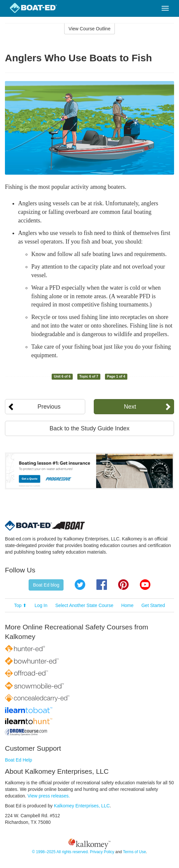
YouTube (145, 585)
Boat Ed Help (19, 760)
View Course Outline (89, 29)
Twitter (80, 585)
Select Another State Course (84, 605)
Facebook (102, 585)
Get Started (153, 605)
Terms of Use (134, 852)
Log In (41, 605)
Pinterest (123, 585)
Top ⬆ (20, 605)
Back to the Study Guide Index (89, 428)
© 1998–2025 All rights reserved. (60, 852)
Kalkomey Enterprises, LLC (82, 806)
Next (130, 407)
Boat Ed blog (46, 585)
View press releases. (49, 796)
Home (127, 605)
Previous (49, 407)
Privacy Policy (102, 852)
